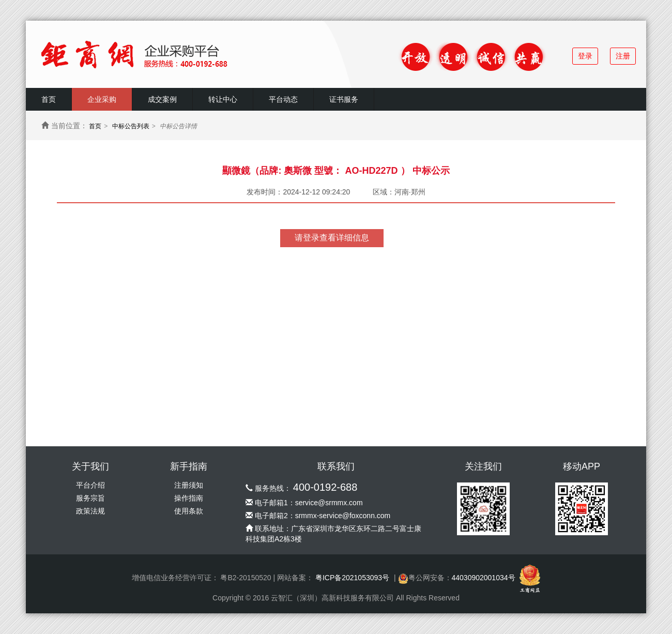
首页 (49, 99)
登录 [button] (585, 56)
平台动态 (283, 99)
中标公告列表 (131, 126)
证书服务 (344, 99)
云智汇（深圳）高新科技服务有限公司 (332, 598)
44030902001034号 (484, 578)
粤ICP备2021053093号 (352, 578)
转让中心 (223, 99)
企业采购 (102, 99)
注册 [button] (623, 56)
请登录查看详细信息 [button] (332, 238)
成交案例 (162, 99)
